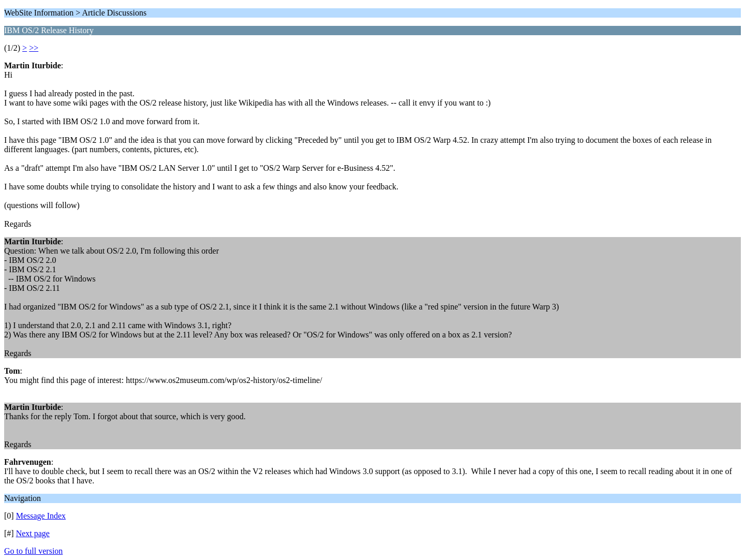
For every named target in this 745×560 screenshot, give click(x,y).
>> (34, 48)
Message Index (41, 516)
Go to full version (33, 551)
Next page (33, 533)
